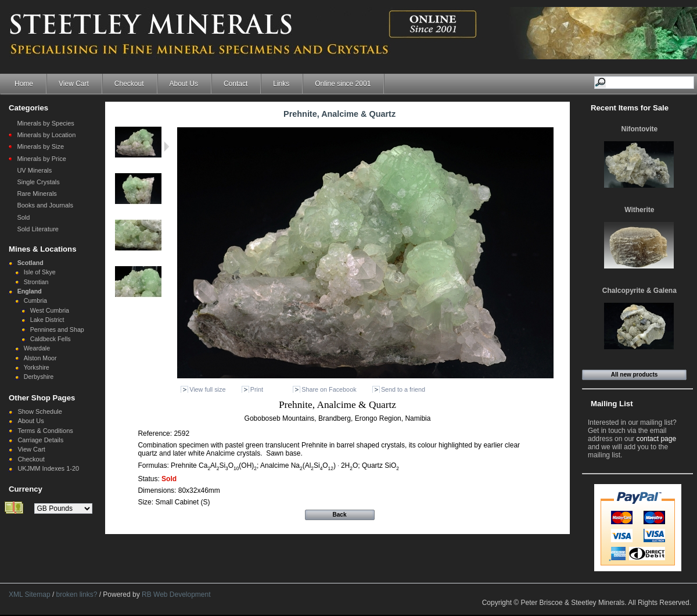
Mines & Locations (43, 249)
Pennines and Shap (57, 330)
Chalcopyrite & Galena (639, 291)
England (30, 291)
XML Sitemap (30, 594)
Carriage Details (40, 440)
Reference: (156, 434)
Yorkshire (37, 367)
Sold (23, 217)
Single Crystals (38, 182)
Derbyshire (39, 377)
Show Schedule (39, 411)
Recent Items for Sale (630, 108)
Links (281, 84)
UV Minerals (34, 170)
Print (257, 389)
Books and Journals (45, 205)
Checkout (129, 84)
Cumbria (35, 300)
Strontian (36, 282)
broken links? (77, 594)
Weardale (37, 348)
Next (166, 146)
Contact (236, 84)
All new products (635, 375)
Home (24, 84)
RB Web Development (176, 594)
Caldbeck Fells (51, 339)
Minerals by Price (41, 159)
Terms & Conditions (45, 431)
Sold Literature (38, 229)
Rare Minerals (37, 194)
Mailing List (612, 404)
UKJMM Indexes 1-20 (48, 468)
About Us (184, 84)
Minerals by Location (46, 135)
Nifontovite (640, 129)
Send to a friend (403, 389)
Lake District (47, 320)
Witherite (639, 210)
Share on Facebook (329, 389)
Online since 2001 (343, 84)
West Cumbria (50, 310)
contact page (656, 439)
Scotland (30, 263)
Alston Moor (40, 358)
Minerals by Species (45, 123)
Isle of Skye (40, 272)
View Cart (74, 84)
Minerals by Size (40, 146)
